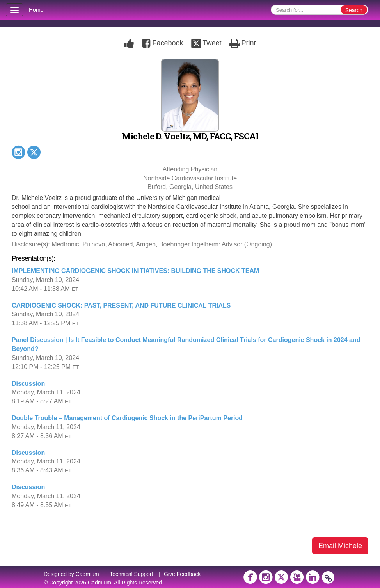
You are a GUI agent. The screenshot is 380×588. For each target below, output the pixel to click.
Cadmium (87, 574)
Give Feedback (182, 574)
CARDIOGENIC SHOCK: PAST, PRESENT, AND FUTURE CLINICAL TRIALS (121, 306)
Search (354, 10)
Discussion (28, 384)
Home (36, 10)
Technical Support (131, 574)
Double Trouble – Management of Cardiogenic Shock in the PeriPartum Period (127, 418)
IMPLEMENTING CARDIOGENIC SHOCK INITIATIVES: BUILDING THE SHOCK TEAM (135, 271)
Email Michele (340, 546)
